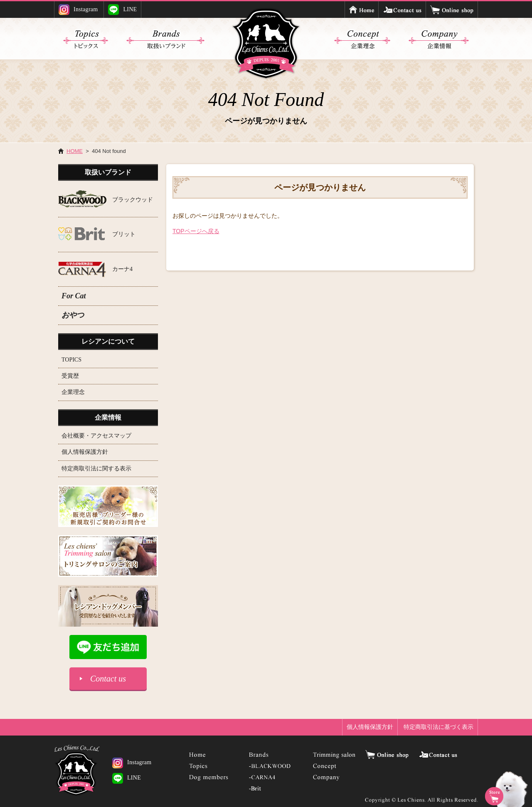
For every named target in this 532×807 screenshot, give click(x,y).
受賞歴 (70, 376)
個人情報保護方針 (85, 452)
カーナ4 (122, 269)
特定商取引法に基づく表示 (438, 727)
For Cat (74, 296)
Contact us (108, 679)
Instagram (78, 10)
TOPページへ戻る (196, 231)
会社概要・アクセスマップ (96, 436)
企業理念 (73, 392)
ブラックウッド (133, 200)
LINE (122, 10)
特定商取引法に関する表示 (96, 469)
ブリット (124, 234)
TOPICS (71, 360)
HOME (75, 151)
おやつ (73, 315)
